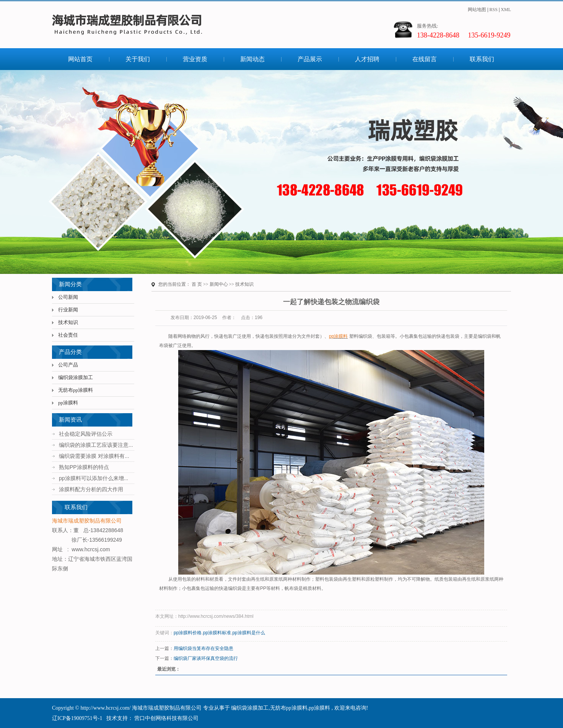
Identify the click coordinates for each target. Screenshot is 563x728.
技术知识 (68, 322)
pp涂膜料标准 (217, 633)
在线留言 (425, 59)
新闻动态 (252, 59)
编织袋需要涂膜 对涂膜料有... (94, 456)
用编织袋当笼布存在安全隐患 (203, 648)
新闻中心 (219, 284)
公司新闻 (68, 297)
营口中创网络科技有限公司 (166, 718)
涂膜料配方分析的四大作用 (91, 489)
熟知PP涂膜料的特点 (84, 467)
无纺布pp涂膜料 (76, 390)
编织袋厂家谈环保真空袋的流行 (206, 658)
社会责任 (68, 335)
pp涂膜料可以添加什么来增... (94, 478)
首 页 (197, 284)
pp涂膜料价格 (188, 633)
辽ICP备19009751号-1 (77, 718)
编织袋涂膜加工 (76, 377)
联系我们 (482, 59)
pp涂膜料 (68, 403)
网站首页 (80, 59)
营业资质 (195, 59)
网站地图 (477, 10)
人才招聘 (367, 59)
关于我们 (138, 59)
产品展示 (310, 59)
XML (506, 10)
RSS (494, 10)
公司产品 (68, 365)
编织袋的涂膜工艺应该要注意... (96, 445)
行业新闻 (68, 310)
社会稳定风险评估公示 (86, 434)
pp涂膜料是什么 (248, 633)
